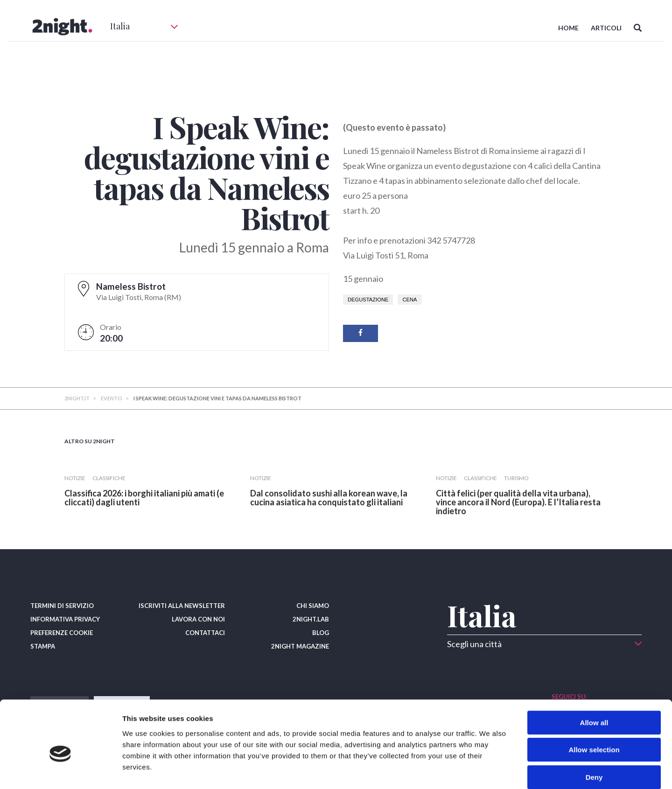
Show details (490, 771)
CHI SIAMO (313, 606)
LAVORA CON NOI (198, 619)
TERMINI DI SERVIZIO (62, 606)
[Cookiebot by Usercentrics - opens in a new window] (60, 771)
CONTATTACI (205, 633)
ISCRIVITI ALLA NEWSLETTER (182, 606)
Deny (594, 730)
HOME (568, 28)
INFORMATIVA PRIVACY (65, 619)
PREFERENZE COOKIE (62, 633)
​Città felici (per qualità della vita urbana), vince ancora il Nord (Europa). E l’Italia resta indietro (518, 502)
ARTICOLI (606, 28)
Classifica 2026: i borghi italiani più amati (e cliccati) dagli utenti (144, 498)
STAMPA (43, 646)
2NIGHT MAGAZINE (300, 646)
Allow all (594, 675)
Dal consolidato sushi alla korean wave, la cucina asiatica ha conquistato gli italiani (329, 498)
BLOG (321, 633)
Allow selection (594, 702)
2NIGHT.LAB (311, 619)
